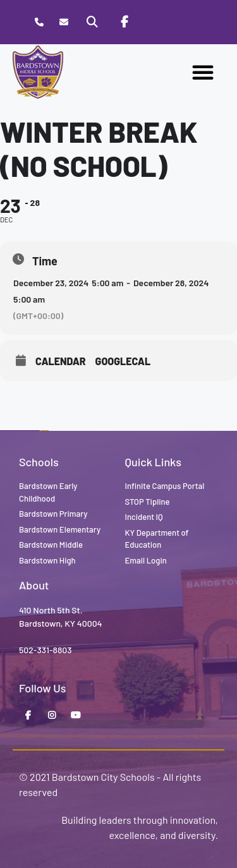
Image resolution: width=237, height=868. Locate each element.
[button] (203, 72)
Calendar (61, 361)
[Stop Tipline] (155, 22)
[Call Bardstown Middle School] (39, 22)
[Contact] (64, 22)
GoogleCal (123, 361)
